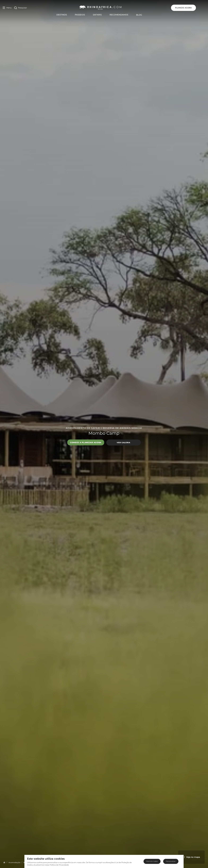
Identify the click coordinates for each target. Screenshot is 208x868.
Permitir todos (152, 861)
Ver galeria (123, 443)
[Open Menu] (7, 8)
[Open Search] (21, 8)
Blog (144, 15)
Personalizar (171, 861)
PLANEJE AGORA (193, 8)
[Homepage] (4, 862)
